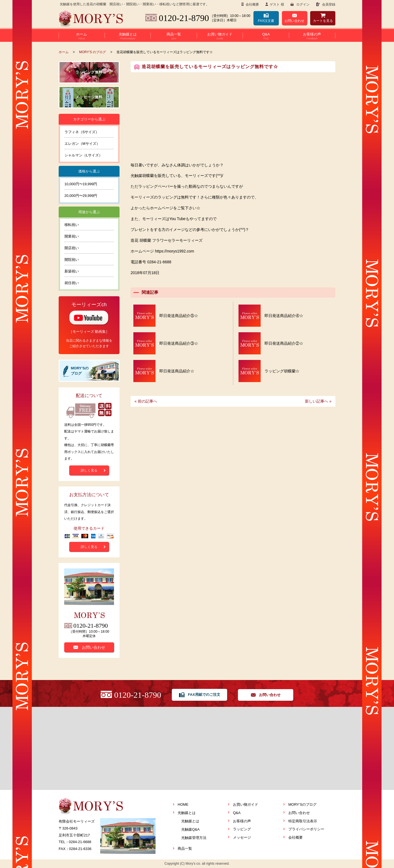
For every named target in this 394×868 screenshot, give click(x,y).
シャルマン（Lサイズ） (83, 155)
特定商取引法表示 (303, 821)
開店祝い (72, 248)
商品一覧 (185, 848)
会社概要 (252, 4)
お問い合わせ (294, 21)
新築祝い (72, 271)
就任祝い (72, 283)
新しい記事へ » (318, 401)
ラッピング (242, 829)
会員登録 (328, 4)
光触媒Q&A (190, 829)
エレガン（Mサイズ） (82, 144)
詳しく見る (89, 470)
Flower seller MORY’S (91, 19)
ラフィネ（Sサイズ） (82, 132)
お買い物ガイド (246, 804)
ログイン (303, 4)
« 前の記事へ (146, 401)
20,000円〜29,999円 (81, 196)
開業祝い (72, 236)
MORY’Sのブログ (302, 804)
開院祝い (72, 260)
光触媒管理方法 (194, 838)
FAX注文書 (266, 21)
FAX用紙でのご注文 (204, 695)
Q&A (237, 813)
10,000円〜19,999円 (81, 184)
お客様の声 (242, 821)
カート (323, 21)
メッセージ (242, 837)
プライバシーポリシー (306, 829)
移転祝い (72, 225)
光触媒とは (187, 813)
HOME (183, 804)
